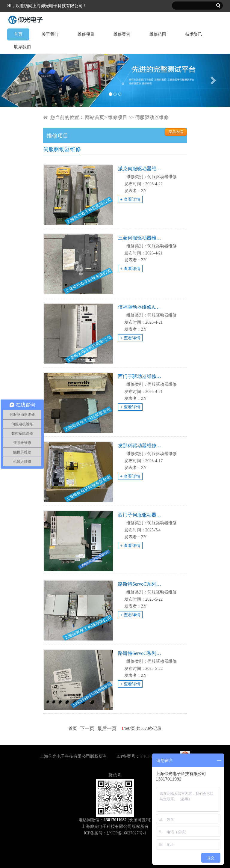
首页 (18, 34)
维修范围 (158, 34)
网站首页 (95, 117)
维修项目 (86, 34)
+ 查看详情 (130, 199)
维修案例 (122, 34)
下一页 (87, 728)
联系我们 (22, 47)
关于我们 (50, 34)
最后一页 (107, 728)
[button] (17, 80)
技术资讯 (194, 34)
